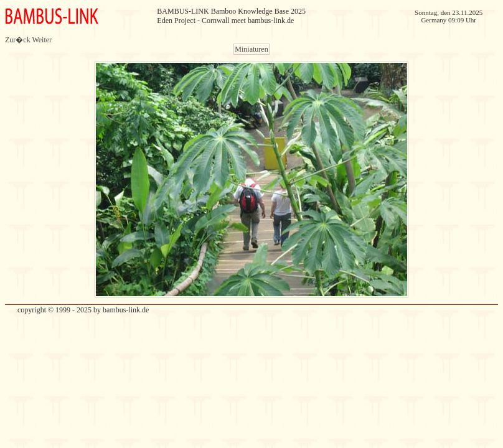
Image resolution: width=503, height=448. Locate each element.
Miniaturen (251, 49)
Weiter (42, 40)
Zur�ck (18, 40)
